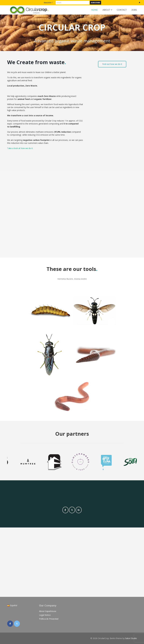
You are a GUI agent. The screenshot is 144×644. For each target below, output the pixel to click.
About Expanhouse (48, 611)
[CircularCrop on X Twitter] (72, 510)
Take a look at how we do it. (20, 148)
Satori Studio (131, 638)
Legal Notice (45, 615)
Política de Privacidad (49, 619)
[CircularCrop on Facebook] (65, 510)
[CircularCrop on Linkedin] (79, 510)
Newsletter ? (48, 3)
